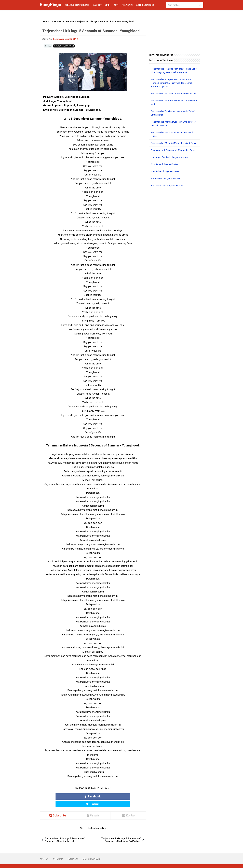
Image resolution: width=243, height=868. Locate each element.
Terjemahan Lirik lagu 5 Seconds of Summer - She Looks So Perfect (121, 833)
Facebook (80, 797)
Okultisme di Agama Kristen (166, 171)
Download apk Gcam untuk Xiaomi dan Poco (174, 157)
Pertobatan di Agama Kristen (166, 185)
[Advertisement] (175, 248)
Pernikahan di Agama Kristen (166, 178)
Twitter (106, 797)
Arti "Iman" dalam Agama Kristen (168, 192)
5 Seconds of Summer (63, 22)
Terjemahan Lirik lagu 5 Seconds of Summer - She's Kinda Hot (65, 833)
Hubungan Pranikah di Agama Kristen (171, 164)
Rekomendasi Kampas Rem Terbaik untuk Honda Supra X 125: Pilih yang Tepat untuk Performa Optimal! (173, 83)
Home (46, 22)
